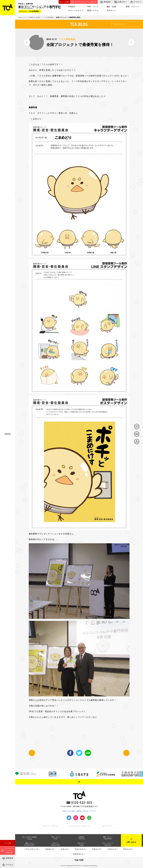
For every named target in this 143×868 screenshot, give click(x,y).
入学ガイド (111, 11)
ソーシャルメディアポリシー (79, 826)
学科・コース (93, 7)
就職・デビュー (132, 7)
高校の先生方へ (81, 849)
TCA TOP (79, 860)
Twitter (79, 753)
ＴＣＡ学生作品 (67, 39)
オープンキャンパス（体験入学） (7, 850)
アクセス (8, 865)
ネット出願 (8, 843)
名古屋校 (72, 811)
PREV (27, 42)
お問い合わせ (131, 842)
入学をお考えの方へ (32, 849)
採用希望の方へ (79, 854)
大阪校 (64, 811)
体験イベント (139, 427)
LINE (88, 753)
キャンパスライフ (76, 11)
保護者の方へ (51, 849)
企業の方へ (120, 2)
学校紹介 (72, 7)
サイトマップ (107, 826)
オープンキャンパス (84, 2)
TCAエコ (93, 811)
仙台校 (85, 811)
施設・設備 (111, 7)
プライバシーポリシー (51, 826)
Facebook (70, 753)
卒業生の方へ (97, 849)
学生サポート (82, 844)
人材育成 (29, 838)
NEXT (131, 42)
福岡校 (79, 811)
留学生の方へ (129, 849)
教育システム (93, 11)
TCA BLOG (79, 24)
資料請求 (8, 858)
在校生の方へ (113, 849)
